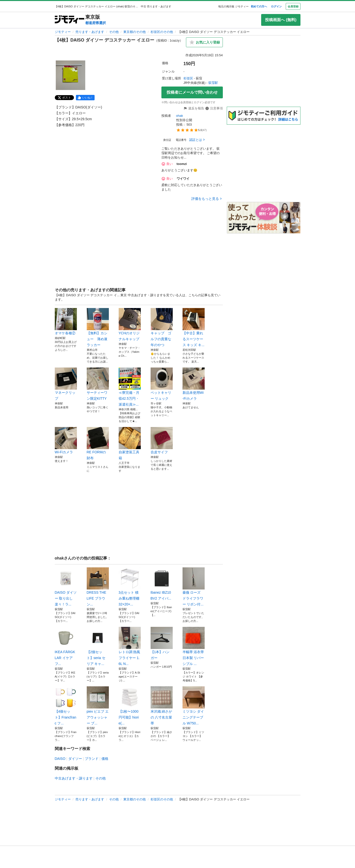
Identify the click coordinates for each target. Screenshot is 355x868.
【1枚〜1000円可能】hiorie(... (130, 706)
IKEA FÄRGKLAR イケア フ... (66, 646)
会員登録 (293, 6)
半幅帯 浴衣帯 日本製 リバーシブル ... (194, 646)
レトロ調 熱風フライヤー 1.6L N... (130, 646)
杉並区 (188, 78)
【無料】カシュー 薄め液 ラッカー (98, 327)
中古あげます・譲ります (74, 778)
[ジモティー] (70, 20)
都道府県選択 (96, 23)
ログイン (276, 6)
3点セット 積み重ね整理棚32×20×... (130, 587)
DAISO (60, 759)
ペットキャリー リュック (162, 384)
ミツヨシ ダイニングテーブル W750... (194, 706)
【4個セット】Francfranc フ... (66, 706)
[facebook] (85, 98)
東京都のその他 (135, 32)
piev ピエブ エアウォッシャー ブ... (98, 706)
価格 (105, 759)
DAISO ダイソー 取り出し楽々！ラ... (66, 587)
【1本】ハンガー (162, 643)
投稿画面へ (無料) (281, 20)
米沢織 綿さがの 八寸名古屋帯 (162, 706)
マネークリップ (66, 384)
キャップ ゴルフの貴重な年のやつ (162, 327)
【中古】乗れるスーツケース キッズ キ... (194, 327)
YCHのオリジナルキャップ (130, 324)
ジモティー (63, 32)
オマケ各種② (66, 322)
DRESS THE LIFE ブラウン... (98, 587)
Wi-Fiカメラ (66, 441)
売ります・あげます (90, 32)
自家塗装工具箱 (130, 443)
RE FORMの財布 (98, 443)
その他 (114, 32)
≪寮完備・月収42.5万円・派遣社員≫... (130, 387)
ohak (180, 116)
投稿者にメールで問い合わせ (192, 92)
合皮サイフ (162, 441)
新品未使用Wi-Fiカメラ (194, 384)
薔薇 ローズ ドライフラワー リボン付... (194, 587)
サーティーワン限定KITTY (98, 384)
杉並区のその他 (162, 32)
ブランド (92, 759)
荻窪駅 (213, 83)
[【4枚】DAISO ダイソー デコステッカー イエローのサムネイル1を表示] (71, 75)
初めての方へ (259, 6)
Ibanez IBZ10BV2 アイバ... (162, 584)
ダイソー (75, 759)
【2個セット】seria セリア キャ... (98, 646)
